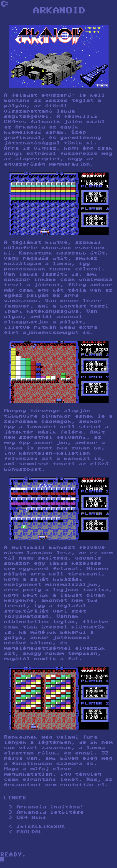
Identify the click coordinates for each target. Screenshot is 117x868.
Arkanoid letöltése (50, 813)
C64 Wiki (31, 818)
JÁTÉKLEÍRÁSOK (41, 827)
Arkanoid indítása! (50, 807)
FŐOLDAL (29, 832)
